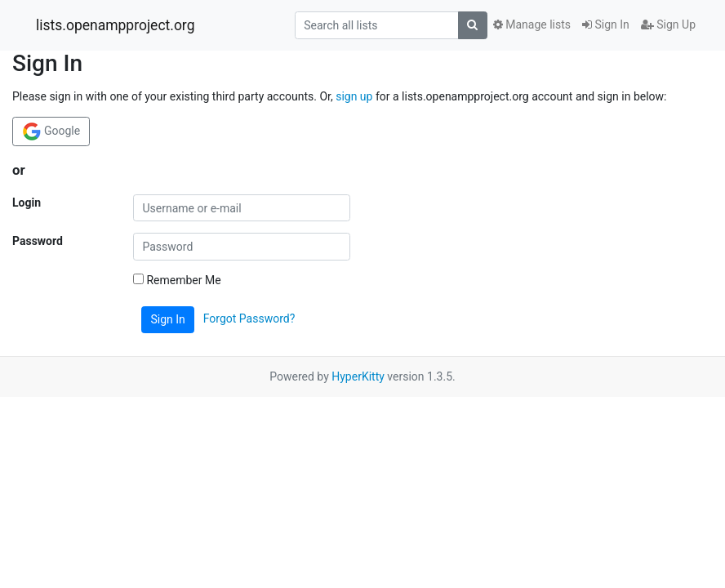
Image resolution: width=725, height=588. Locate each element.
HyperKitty (358, 376)
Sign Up (668, 24)
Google (51, 131)
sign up (354, 96)
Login (27, 203)
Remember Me (177, 280)
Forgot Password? (249, 318)
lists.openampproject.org (115, 25)
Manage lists (532, 24)
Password (38, 241)
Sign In (606, 24)
